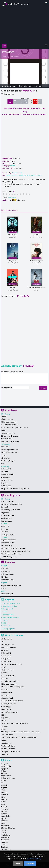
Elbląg (4, 780)
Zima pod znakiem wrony (36, 287)
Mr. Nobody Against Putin (11, 510)
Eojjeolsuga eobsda (9, 540)
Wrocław (4, 842)
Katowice (5, 795)
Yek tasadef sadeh (8, 433)
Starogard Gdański (8, 828)
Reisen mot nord (7, 480)
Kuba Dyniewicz (24, 175)
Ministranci (5, 695)
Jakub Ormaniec (12, 175)
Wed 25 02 (15, 102)
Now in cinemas (14, 635)
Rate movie (12, 197)
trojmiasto (18, 4)
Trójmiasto (6, 835)
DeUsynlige (5, 659)
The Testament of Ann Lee (11, 554)
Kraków (4, 799)
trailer (36, 86)
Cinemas (10, 562)
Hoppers (5, 529)
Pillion (13, 287)
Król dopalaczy (7, 545)
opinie (41, 86)
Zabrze (4, 845)
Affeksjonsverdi (7, 518)
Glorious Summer (8, 419)
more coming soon (10, 557)
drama (12, 166)
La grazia (13, 261)
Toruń (4, 833)
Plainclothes (6, 458)
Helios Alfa (5, 568)
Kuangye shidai (7, 521)
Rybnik (4, 818)
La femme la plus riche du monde (13, 548)
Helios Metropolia (8, 574)
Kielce (3, 797)
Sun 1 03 (35, 102)
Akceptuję (30, 864)
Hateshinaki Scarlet (8, 515)
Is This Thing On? (8, 501)
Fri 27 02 (26, 102)
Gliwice (4, 790)
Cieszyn (4, 773)
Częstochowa (6, 776)
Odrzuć (18, 864)
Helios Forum (6, 571)
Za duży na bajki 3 (8, 535)
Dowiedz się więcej (34, 858)
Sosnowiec (5, 826)
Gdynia (4, 788)
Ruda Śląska (6, 816)
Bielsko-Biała (6, 766)
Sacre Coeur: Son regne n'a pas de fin (15, 428)
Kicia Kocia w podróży (9, 422)
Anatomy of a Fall (8, 644)
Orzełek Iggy (6, 477)
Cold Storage (6, 486)
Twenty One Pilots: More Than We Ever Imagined (19, 737)
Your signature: (7, 388)
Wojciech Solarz (37, 175)
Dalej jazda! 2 (6, 469)
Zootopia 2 (5, 754)
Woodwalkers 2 (7, 439)
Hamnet (36, 235)
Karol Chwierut (14, 57)
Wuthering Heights (8, 461)
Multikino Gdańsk (8, 580)
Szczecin (4, 830)
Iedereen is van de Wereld (11, 442)
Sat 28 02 (31, 102)
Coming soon (12, 495)
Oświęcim (5, 809)
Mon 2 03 (39, 102)
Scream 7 (5, 507)
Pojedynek (5, 513)
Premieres (11, 410)
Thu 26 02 (21, 102)
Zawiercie (5, 847)
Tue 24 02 (10, 102)
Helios (4, 588)
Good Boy (5, 526)
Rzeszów (5, 821)
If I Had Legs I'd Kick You (10, 425)
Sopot (4, 823)
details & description (26, 86)
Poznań (4, 811)
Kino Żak (4, 577)
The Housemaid (7, 735)
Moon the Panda (7, 474)
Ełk (2, 783)
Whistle (4, 416)
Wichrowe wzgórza (36, 261)
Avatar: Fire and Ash (9, 647)
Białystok (5, 764)
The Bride (5, 532)
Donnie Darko (13, 235)
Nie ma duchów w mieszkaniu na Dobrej (16, 551)
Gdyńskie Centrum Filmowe (11, 585)
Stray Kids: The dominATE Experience (15, 489)
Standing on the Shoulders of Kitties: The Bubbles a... (21, 732)
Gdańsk (4, 785)
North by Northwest (9, 704)
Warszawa (5, 837)
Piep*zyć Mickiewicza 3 (10, 452)
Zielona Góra (6, 849)
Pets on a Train (7, 709)
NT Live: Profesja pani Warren (12, 701)
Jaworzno (5, 792)
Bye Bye (4, 483)
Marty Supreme (9, 629)
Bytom (4, 771)
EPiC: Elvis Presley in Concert (12, 504)
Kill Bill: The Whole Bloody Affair (13, 687)
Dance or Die (6, 656)
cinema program (12, 86)
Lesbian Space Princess (10, 450)
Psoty (3, 721)
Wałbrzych (5, 840)
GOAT (4, 464)
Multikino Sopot (7, 594)
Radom (4, 814)
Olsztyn (4, 807)
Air (2, 642)
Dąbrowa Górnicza (8, 778)
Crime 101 (5, 447)
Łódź (3, 804)
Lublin (3, 802)
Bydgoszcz (5, 769)
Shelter (4, 455)
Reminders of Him (8, 543)
